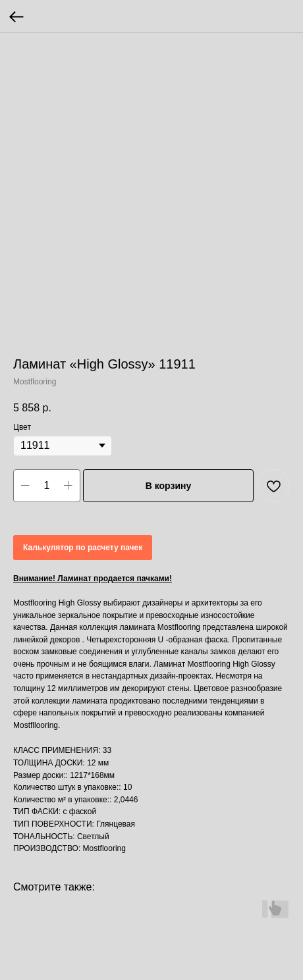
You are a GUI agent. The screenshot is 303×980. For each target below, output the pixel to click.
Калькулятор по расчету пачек (83, 548)
